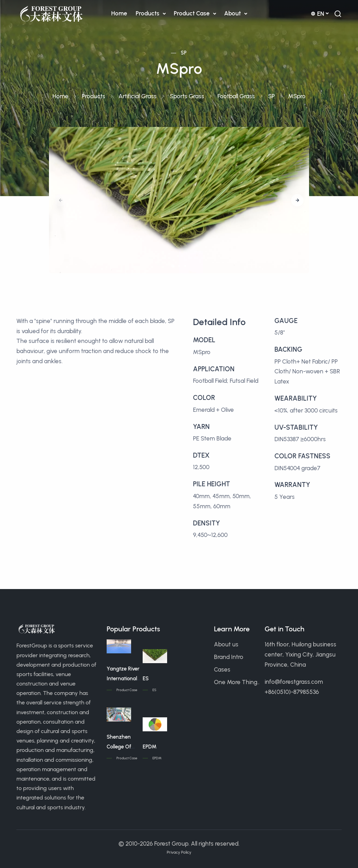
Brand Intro (229, 657)
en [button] (317, 14)
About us (226, 644)
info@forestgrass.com (294, 682)
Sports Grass (187, 96)
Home (119, 13)
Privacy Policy (179, 852)
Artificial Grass (138, 96)
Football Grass (236, 96)
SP (184, 53)
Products (148, 13)
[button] (297, 200)
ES (146, 679)
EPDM (150, 747)
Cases (222, 669)
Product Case (192, 13)
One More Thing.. (237, 682)
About (233, 13)
